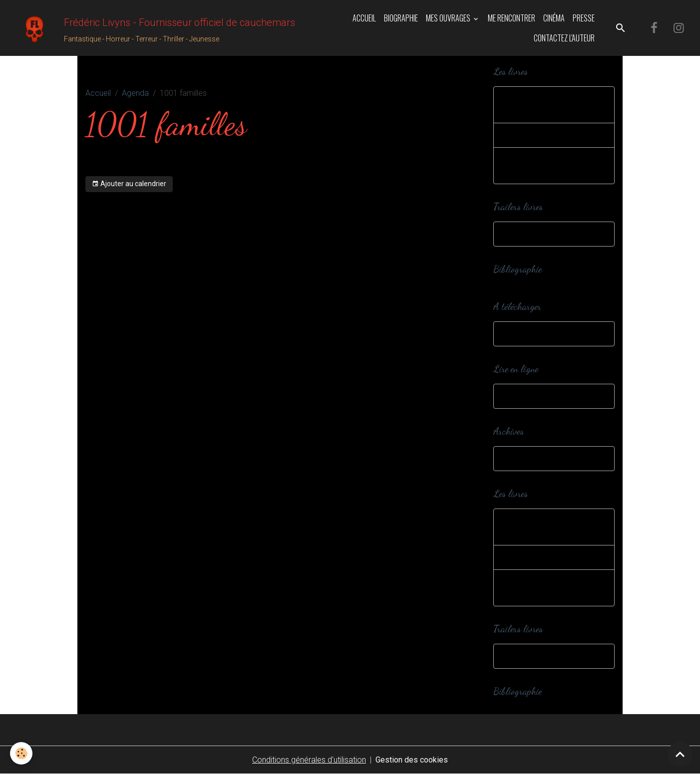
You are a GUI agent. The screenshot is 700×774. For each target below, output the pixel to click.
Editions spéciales (535, 135)
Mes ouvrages (449, 18)
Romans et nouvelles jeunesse (540, 105)
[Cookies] (21, 753)
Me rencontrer (512, 18)
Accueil (364, 18)
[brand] (147, 28)
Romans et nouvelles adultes (540, 165)
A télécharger (527, 334)
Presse (584, 18)
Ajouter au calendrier (129, 184)
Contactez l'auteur (564, 38)
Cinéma (554, 18)
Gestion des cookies (412, 760)
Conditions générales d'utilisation (309, 760)
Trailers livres (526, 234)
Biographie (401, 18)
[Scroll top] (680, 754)
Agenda (135, 93)
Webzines (521, 396)
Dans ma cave (529, 458)
